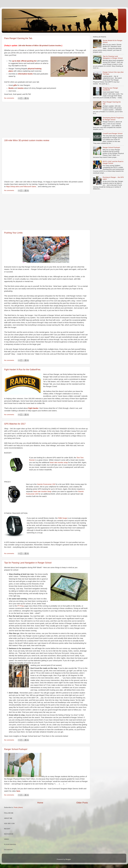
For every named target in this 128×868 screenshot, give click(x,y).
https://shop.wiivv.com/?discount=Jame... (22, 187)
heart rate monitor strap (59, 462)
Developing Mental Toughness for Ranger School (113, 119)
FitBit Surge (63, 518)
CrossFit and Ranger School (113, 133)
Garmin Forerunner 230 (46, 484)
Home (40, 803)
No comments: (9, 98)
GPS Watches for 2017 (15, 424)
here (18, 791)
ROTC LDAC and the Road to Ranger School (113, 162)
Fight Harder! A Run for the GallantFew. (22, 370)
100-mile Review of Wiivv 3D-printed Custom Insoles (40, 46)
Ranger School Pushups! (16, 749)
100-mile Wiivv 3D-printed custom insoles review (27, 140)
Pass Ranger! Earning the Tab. (18, 38)
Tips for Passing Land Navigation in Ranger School (28, 563)
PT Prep (21, 606)
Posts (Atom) (18, 807)
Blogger (68, 859)
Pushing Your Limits (13, 233)
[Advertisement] (46, 120)
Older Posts (82, 803)
